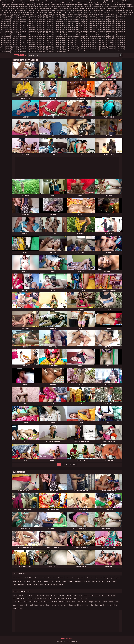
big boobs (80, 578)
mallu (108, 581)
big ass (114, 581)
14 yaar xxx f (78, 581)
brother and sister (98, 581)
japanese (54, 584)
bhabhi (30, 584)
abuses (63, 605)
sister (87, 578)
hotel (15, 584)
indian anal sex (70, 578)
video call (61, 595)
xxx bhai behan (59, 599)
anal (14, 581)
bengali (107, 578)
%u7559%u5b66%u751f (33, 578)
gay (113, 578)
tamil (19, 581)
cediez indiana (45, 605)
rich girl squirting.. (72, 599)
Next (75, 465)
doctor (65, 581)
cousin (98, 595)
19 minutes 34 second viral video (46, 595)
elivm (74, 602)
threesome (22, 584)
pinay (81, 595)
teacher (58, 581)
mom (70, 581)
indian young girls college (76, 605)
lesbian (61, 584)
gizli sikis (103, 605)
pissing (23, 599)
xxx (24, 581)
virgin (52, 581)
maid (93, 578)
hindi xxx (16, 599)
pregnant (99, 578)
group (118, 578)
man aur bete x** (19, 595)
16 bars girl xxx (112, 605)
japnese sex (55, 605)
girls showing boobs (109, 595)
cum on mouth (89, 595)
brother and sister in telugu (44, 599)
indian (40, 581)
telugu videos (47, 578)
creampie (87, 581)
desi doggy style (72, 595)
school (20, 608)
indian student (39, 584)
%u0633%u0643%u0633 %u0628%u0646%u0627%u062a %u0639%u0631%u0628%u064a (42, 602)
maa (29, 581)
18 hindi (61, 578)
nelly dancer (34, 605)
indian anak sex (18, 578)
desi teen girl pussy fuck (93, 602)
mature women (114, 602)
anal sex (30, 599)
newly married (24, 605)
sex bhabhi (30, 595)
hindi (34, 581)
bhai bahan (94, 605)
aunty (47, 584)
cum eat (80, 602)
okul (81, 599)
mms (55, 578)
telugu (46, 581)
